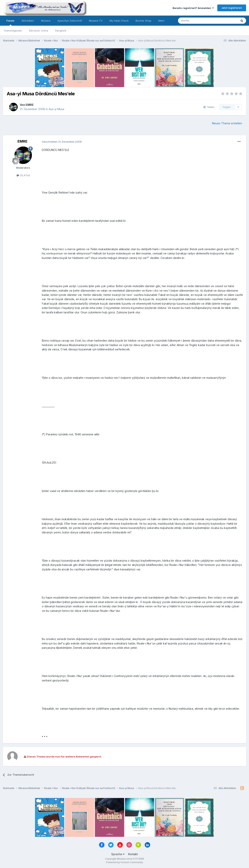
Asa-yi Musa (56, 109)
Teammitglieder (13, 31)
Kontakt (133, 854)
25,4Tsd (23, 175)
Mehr (161, 21)
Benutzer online (39, 31)
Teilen (209, 107)
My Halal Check (119, 21)
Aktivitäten (28, 21)
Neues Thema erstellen (227, 123)
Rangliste (61, 31)
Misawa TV (96, 21)
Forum (10, 22)
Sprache (118, 854)
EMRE (30, 105)
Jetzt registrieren (232, 8)
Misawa (46, 21)
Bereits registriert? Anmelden (193, 8)
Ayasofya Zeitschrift (70, 21)
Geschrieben (62, 142)
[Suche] (196, 21)
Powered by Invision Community (124, 862)
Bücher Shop (143, 21)
